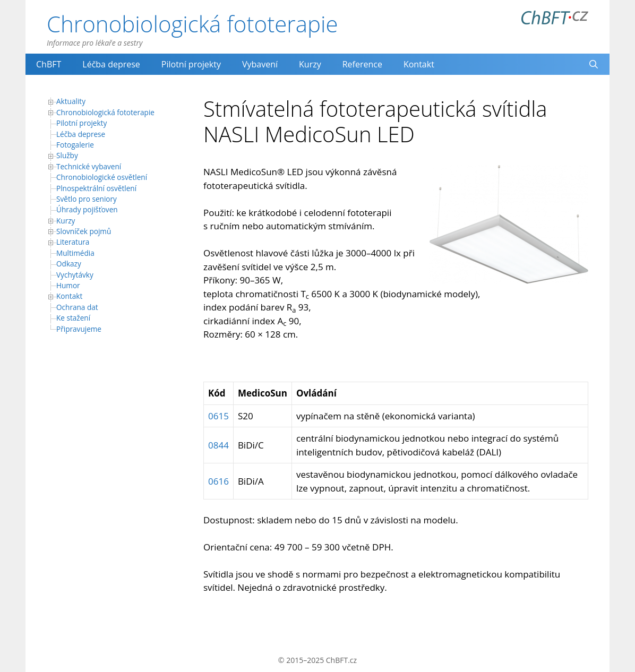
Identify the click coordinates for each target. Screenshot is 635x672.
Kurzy (310, 64)
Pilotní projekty (191, 64)
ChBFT (49, 64)
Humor (68, 285)
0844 (218, 445)
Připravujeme (79, 329)
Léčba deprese (111, 64)
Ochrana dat (77, 307)
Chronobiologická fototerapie (192, 24)
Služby (67, 155)
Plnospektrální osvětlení (96, 188)
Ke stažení (73, 318)
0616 (218, 481)
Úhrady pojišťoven (87, 209)
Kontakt (419, 64)
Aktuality (71, 101)
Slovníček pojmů (84, 231)
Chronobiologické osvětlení (102, 177)
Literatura (73, 242)
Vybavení (260, 64)
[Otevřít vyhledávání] (593, 64)
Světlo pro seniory (87, 199)
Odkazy (69, 264)
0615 (218, 416)
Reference (362, 64)
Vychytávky (75, 275)
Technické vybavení (89, 166)
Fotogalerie (75, 145)
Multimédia (75, 253)
